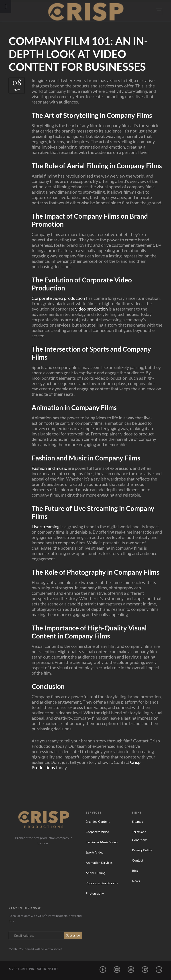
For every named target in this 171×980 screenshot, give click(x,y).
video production (92, 309)
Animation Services (99, 863)
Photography (95, 893)
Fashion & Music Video (102, 842)
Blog (135, 871)
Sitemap (138, 822)
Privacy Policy (142, 850)
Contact (138, 860)
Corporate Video (97, 832)
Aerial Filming (96, 873)
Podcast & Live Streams (102, 883)
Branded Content (98, 822)
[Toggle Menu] (6, 6)
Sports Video (95, 852)
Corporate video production (58, 298)
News (136, 881)
